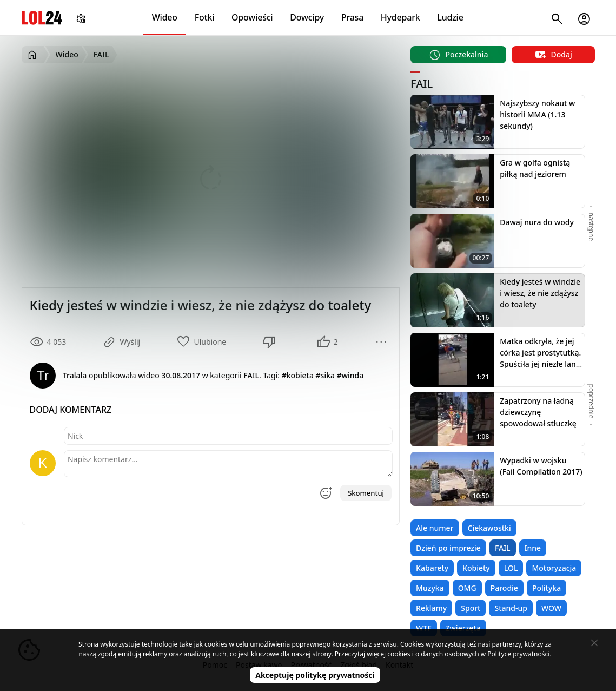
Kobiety (476, 568)
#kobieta (298, 375)
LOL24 (42, 18)
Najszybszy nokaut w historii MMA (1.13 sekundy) (537, 114)
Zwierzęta (463, 628)
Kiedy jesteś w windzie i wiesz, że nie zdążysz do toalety (540, 293)
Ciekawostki (489, 528)
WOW (551, 608)
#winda (350, 375)
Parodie (504, 588)
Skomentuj (366, 493)
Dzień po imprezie (448, 548)
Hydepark (400, 17)
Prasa (352, 17)
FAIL (503, 548)
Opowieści (252, 17)
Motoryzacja (554, 568)
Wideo (165, 17)
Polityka (547, 588)
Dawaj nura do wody (537, 222)
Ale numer (435, 528)
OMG (467, 588)
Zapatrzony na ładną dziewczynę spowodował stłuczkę (538, 412)
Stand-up (511, 608)
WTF (423, 628)
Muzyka (430, 588)
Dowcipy (307, 17)
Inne (533, 548)
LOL (511, 568)
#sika (325, 375)
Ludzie (450, 17)
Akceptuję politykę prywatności (315, 675)
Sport (471, 608)
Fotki (205, 17)
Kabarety (432, 568)
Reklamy (431, 608)
